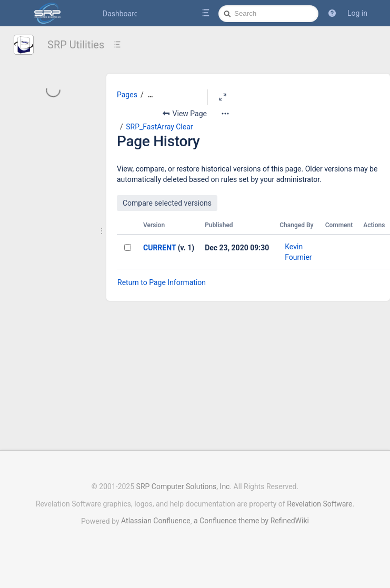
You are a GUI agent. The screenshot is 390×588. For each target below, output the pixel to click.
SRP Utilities (76, 45)
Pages (127, 95)
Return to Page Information (162, 282)
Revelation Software (319, 504)
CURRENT (159, 248)
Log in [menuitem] (357, 13)
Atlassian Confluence (156, 521)
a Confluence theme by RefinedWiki (251, 521)
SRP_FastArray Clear (159, 127)
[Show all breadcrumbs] (151, 95)
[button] (332, 13)
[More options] (225, 114)
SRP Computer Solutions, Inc (183, 486)
